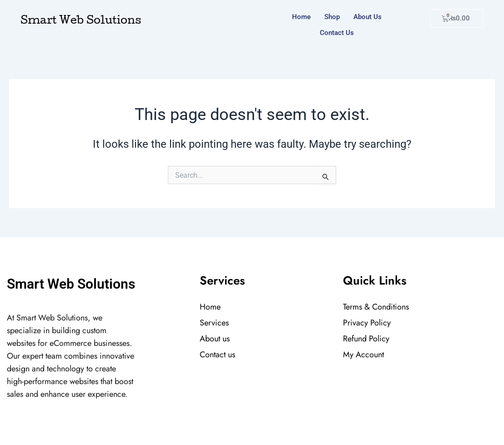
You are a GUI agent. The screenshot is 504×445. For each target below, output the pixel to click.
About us (368, 17)
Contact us (337, 33)
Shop (332, 17)
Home (301, 17)
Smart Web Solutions (81, 21)
